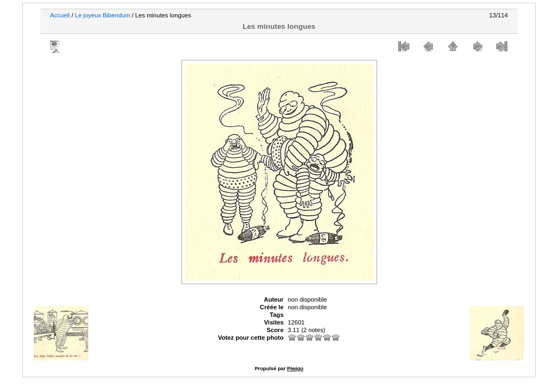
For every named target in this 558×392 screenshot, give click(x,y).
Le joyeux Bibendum (102, 15)
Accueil (60, 15)
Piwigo (295, 369)
